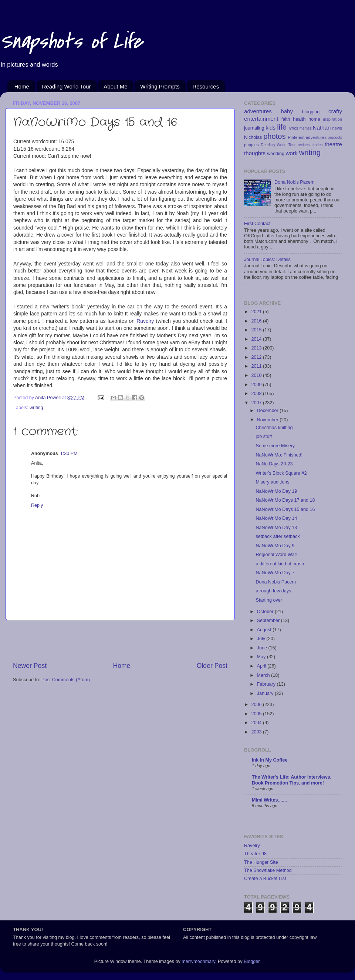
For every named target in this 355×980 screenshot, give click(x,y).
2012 (257, 357)
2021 (257, 312)
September (269, 621)
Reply (37, 505)
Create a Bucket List (265, 879)
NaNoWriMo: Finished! (279, 455)
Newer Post (30, 666)
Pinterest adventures (307, 137)
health (299, 119)
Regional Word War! (276, 555)
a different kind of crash (280, 564)
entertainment (261, 119)
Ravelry (145, 321)
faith (286, 119)
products (335, 138)
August (265, 630)
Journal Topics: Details (267, 260)
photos (275, 136)
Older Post (212, 666)
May (262, 657)
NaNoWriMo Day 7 (275, 573)
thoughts (255, 153)
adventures (258, 111)
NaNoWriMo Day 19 (276, 491)
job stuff (264, 437)
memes (306, 128)
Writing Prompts (160, 86)
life (282, 127)
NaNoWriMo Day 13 (276, 528)
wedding (276, 154)
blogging (311, 112)
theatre (333, 144)
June (263, 648)
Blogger (252, 961)
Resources (206, 86)
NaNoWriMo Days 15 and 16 (285, 509)
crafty (335, 111)
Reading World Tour (67, 86)
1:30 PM (69, 454)
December (268, 411)
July (262, 639)
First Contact (257, 224)
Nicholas (253, 137)
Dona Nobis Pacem (295, 182)
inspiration (332, 119)
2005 (257, 714)
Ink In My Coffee (270, 760)
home (314, 119)
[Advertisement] (120, 640)
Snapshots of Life (71, 42)
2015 (257, 330)
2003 (257, 732)
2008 (257, 394)
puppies (251, 145)
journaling (254, 128)
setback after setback (278, 536)
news (337, 128)
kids (271, 128)
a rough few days (273, 591)
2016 (257, 321)
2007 (257, 403)
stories (317, 145)
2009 (257, 385)
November (268, 420)
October (266, 612)
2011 (257, 366)
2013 (257, 348)
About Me (115, 86)
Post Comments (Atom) (66, 680)
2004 (257, 723)
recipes (304, 145)
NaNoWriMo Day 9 (275, 546)
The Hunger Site (261, 862)
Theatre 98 (255, 854)
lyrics (294, 128)
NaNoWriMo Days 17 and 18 (285, 500)
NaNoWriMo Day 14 (276, 518)
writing (36, 408)
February (267, 684)
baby (287, 111)
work (292, 153)
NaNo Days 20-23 (274, 464)
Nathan (322, 128)
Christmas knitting (274, 428)
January (266, 693)
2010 (257, 375)
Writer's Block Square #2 (281, 473)
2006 (257, 705)
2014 (257, 339)
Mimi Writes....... (269, 800)
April (262, 666)
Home (22, 86)
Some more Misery (275, 446)
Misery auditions (272, 482)
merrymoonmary (198, 961)
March (264, 675)
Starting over (269, 600)
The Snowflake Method (268, 870)
